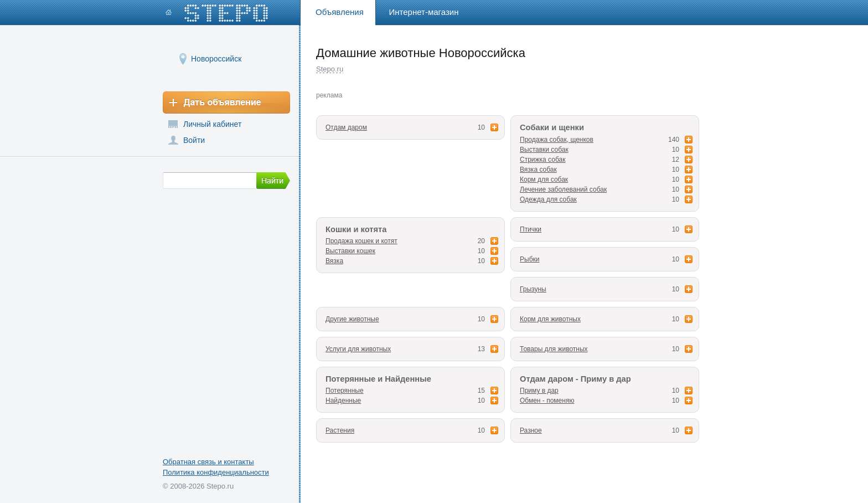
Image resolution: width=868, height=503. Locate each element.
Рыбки (529, 259)
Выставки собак (544, 150)
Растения (340, 430)
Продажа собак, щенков (557, 140)
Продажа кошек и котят (361, 241)
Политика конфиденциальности (216, 472)
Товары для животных (554, 349)
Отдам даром (346, 127)
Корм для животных (550, 319)
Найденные (343, 401)
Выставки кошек (350, 251)
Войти (194, 140)
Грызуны (533, 289)
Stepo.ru (330, 69)
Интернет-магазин (424, 12)
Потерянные (345, 391)
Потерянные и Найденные (378, 379)
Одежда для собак (548, 199)
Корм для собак (544, 179)
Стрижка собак (542, 160)
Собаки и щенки (552, 127)
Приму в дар (539, 391)
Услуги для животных (358, 349)
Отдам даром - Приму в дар (575, 379)
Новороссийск (216, 58)
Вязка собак (538, 170)
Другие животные (352, 319)
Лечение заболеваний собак (563, 189)
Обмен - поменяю (547, 401)
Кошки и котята (356, 229)
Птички (531, 229)
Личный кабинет (212, 124)
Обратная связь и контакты (208, 462)
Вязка (334, 261)
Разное (531, 430)
